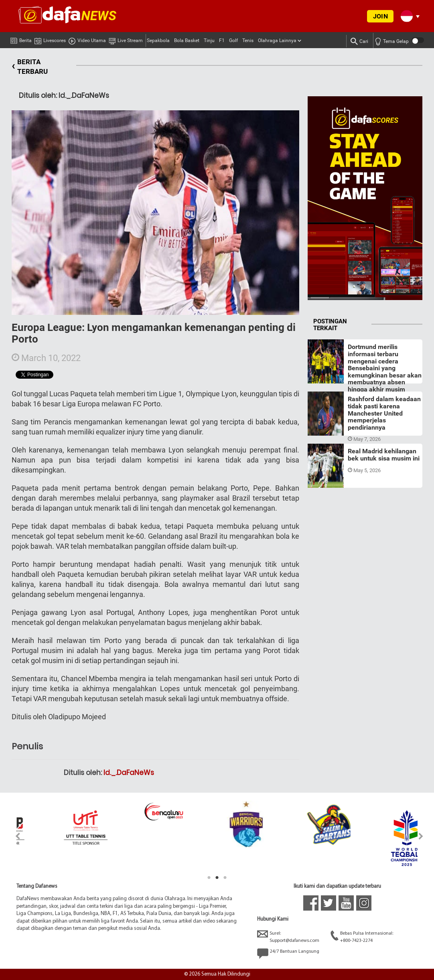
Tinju (209, 41)
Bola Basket (187, 41)
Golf (233, 41)
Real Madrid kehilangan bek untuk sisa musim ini (384, 455)
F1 (222, 41)
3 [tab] (225, 878)
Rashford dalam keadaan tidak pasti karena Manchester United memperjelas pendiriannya (384, 413)
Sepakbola (158, 41)
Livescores (50, 39)
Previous (13, 836)
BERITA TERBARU (30, 67)
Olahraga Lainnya (277, 41)
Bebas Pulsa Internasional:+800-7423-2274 (362, 936)
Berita (21, 39)
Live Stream (126, 39)
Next (421, 836)
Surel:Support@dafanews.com (288, 936)
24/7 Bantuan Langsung (288, 954)
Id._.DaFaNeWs (129, 773)
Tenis (248, 41)
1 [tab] (209, 878)
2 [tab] (217, 878)
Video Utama (87, 39)
